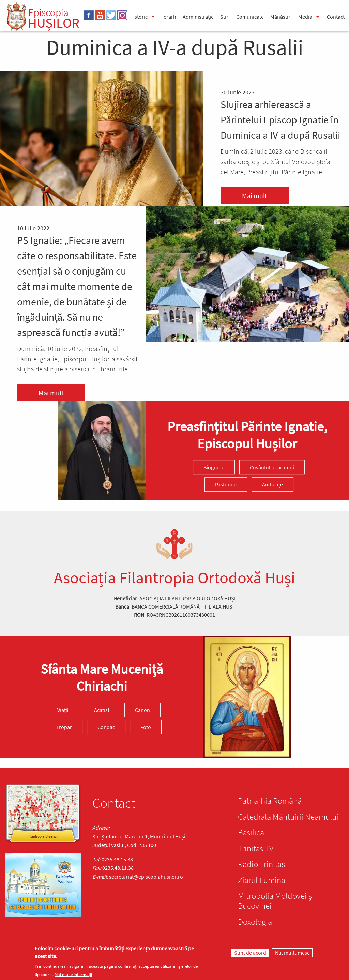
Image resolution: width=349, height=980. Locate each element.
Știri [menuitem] (225, 17)
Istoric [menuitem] (140, 17)
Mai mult (255, 196)
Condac (106, 727)
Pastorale (226, 484)
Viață (63, 710)
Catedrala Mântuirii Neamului (288, 817)
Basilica (251, 832)
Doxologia (255, 922)
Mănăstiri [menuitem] (281, 17)
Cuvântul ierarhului (272, 467)
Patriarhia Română (270, 801)
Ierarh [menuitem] (169, 17)
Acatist (102, 710)
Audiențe (272, 484)
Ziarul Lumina (262, 880)
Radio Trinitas (261, 864)
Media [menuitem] (305, 17)
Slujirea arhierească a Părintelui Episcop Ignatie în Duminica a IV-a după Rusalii (280, 120)
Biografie (214, 467)
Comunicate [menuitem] (250, 17)
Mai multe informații (73, 974)
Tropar (64, 727)
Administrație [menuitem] (198, 17)
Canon (142, 710)
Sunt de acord (250, 953)
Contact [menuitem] (336, 17)
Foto (146, 727)
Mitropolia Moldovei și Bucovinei (276, 901)
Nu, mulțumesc (292, 953)
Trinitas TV (256, 848)
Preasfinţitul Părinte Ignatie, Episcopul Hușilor (247, 435)
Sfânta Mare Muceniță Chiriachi (102, 677)
